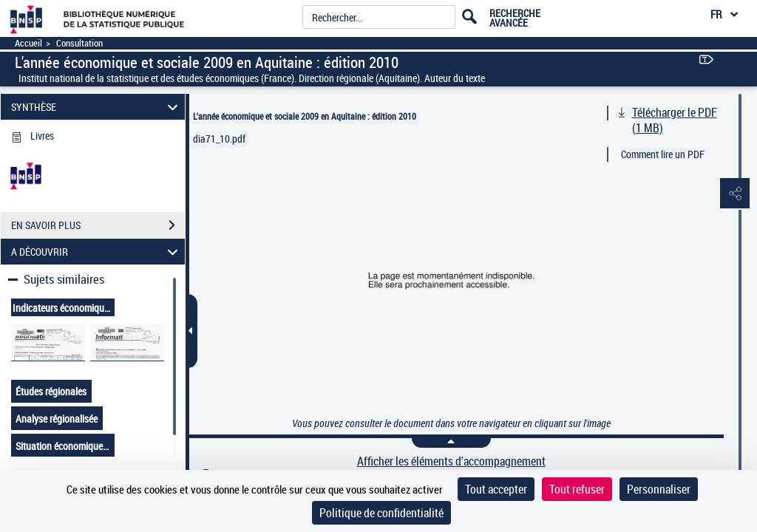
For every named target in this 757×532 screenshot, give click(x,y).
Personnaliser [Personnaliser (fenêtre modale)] (659, 489)
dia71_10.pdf (219, 139)
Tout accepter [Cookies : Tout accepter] (496, 489)
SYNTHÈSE (97, 107)
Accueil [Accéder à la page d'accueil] (28, 43)
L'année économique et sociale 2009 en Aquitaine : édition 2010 (305, 116)
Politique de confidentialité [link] (381, 513)
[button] (731, 194)
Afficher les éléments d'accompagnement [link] (451, 461)
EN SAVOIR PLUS (98, 225)
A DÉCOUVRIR (97, 252)
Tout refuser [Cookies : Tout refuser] (577, 489)
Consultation (79, 43)
